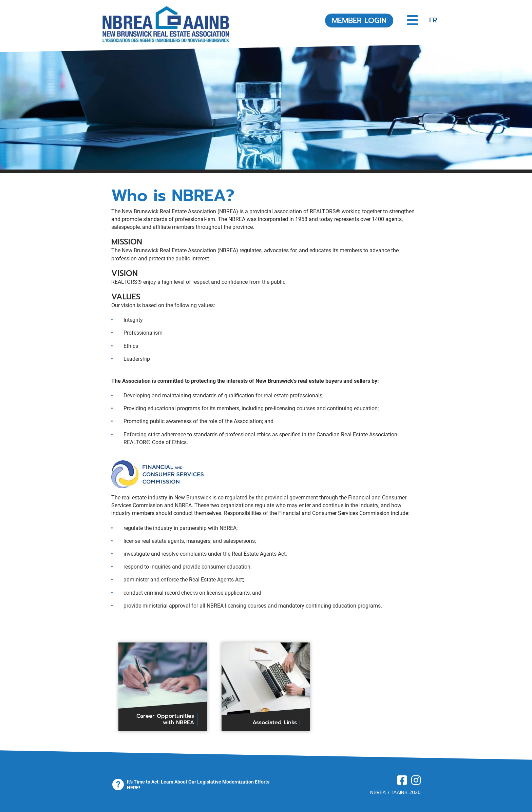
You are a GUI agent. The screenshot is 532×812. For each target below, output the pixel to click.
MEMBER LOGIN (359, 21)
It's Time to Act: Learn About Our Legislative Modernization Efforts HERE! (198, 785)
